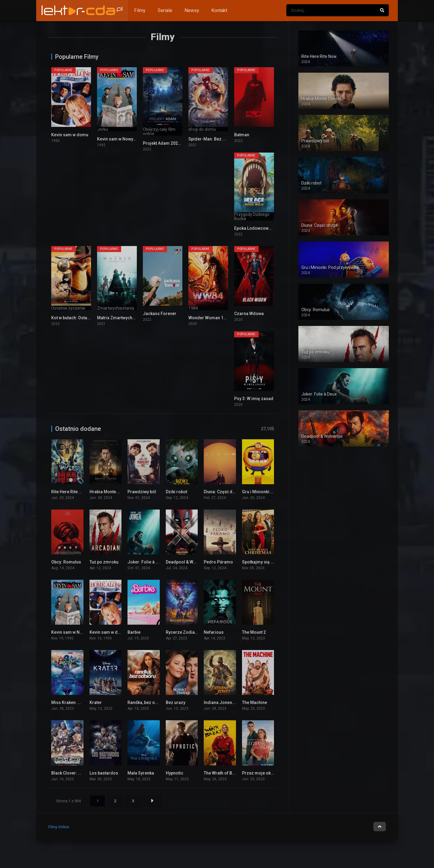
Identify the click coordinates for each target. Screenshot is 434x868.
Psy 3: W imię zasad (254, 399)
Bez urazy (176, 702)
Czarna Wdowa (249, 314)
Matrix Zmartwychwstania (122, 318)
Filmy (140, 10)
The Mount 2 (254, 632)
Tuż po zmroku (104, 562)
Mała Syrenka (141, 773)
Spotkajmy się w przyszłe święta (274, 562)
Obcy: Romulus (66, 562)
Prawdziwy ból (142, 492)
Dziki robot (176, 492)
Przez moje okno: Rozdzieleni (272, 773)
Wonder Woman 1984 (209, 318)
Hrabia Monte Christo (110, 492)
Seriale (165, 10)
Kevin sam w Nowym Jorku (123, 139)
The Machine (255, 702)
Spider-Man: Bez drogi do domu (220, 139)
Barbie (134, 632)
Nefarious (214, 632)
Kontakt (219, 10)
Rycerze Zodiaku (182, 632)
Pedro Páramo (218, 562)
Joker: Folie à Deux (146, 562)
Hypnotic (175, 773)
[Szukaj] (382, 10)
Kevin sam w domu (70, 135)
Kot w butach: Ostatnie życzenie (82, 318)
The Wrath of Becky (222, 773)
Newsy (192, 10)
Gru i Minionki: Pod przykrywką (272, 492)
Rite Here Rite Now (69, 492)
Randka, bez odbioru (148, 702)
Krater (96, 702)
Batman (242, 135)
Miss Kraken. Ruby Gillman (77, 702)
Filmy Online (59, 827)
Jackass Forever (160, 314)
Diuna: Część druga (223, 492)
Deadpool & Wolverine (188, 562)
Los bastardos (104, 773)
